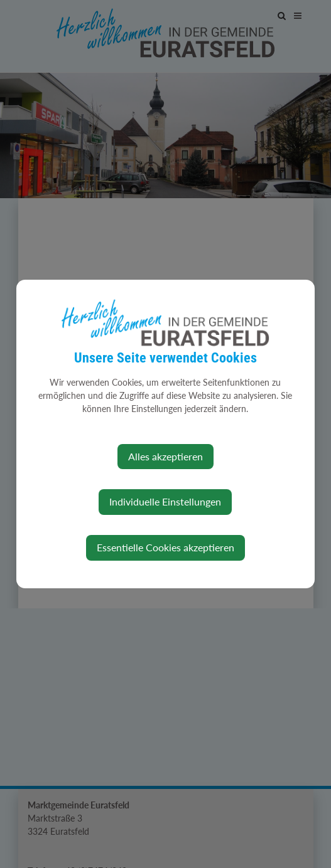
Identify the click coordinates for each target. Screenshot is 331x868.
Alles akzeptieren (165, 456)
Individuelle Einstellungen (165, 501)
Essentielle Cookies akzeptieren (165, 547)
